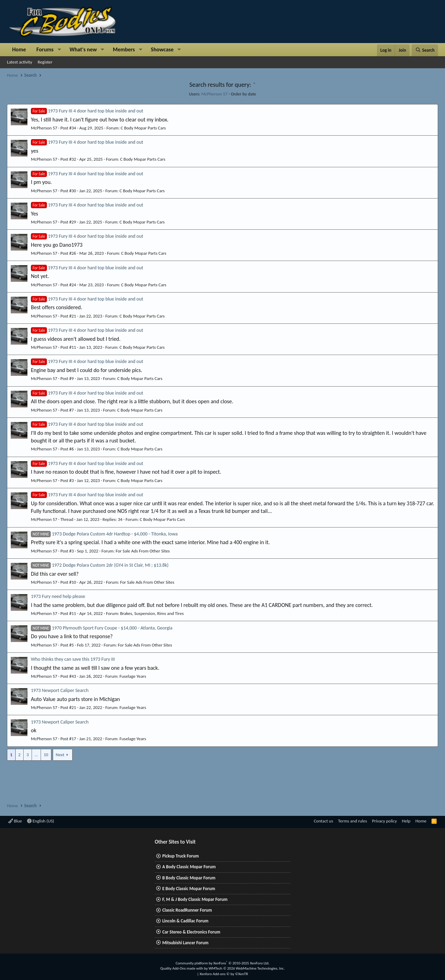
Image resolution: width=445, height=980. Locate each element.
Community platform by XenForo (222, 963)
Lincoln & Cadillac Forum (185, 921)
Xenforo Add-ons (224, 974)
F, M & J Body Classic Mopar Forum (195, 899)
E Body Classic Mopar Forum (188, 889)
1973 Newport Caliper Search (60, 690)
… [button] (36, 755)
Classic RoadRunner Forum (187, 910)
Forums (45, 49)
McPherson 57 (215, 94)
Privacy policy (385, 821)
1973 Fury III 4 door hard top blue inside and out (87, 111)
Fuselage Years (133, 676)
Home (19, 49)
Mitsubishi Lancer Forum (185, 943)
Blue (15, 821)
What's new (83, 49)
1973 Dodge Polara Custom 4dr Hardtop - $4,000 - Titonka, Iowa (104, 534)
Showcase (162, 49)
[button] (59, 50)
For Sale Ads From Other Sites (143, 551)
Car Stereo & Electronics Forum (191, 932)
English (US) (41, 821)
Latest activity (20, 62)
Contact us (324, 821)
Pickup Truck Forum (180, 856)
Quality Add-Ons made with (182, 968)
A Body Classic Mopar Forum (189, 867)
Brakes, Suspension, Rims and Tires (152, 613)
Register (45, 62)
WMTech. (247, 968)
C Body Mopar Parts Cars (143, 128)
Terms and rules (352, 821)
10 (46, 755)
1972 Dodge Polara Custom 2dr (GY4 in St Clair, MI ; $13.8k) (100, 565)
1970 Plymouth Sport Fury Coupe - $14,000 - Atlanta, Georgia (102, 628)
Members (124, 49)
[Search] (425, 50)
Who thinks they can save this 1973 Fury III (73, 659)
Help (406, 821)
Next (60, 755)
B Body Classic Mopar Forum (189, 878)
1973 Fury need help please (58, 596)
